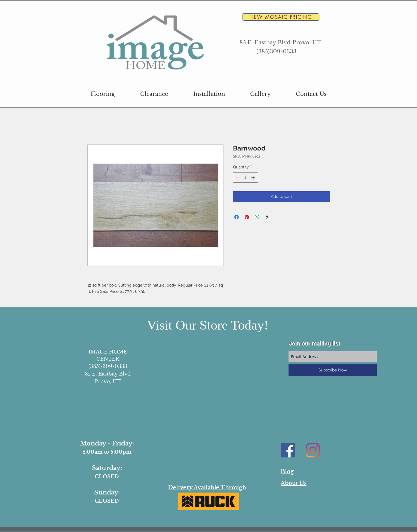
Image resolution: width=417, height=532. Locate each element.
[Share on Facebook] (237, 217)
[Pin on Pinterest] (247, 217)
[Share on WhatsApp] (257, 217)
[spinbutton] (246, 178)
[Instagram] (313, 450)
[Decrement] (237, 178)
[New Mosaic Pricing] (281, 17)
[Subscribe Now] (333, 370)
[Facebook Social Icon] (288, 450)
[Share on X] (268, 217)
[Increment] (254, 178)
